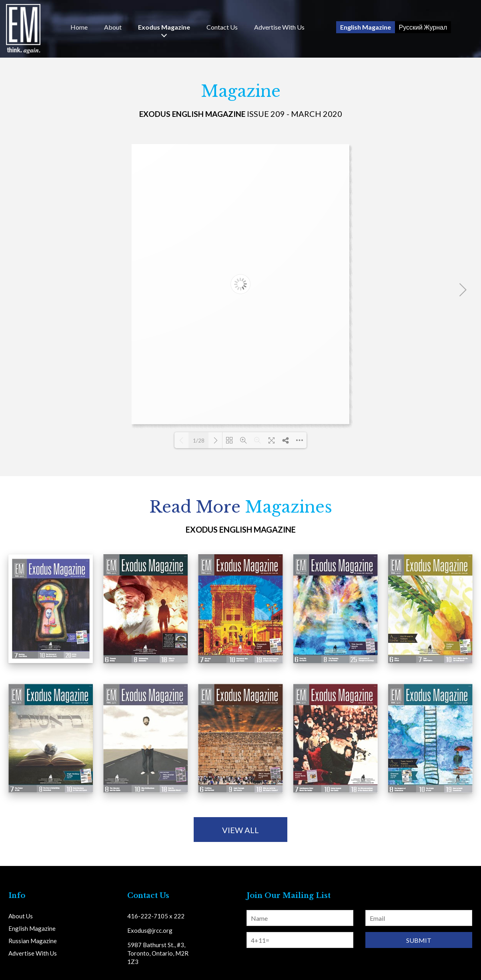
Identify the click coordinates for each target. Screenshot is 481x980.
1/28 (199, 441)
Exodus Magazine (164, 27)
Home (79, 27)
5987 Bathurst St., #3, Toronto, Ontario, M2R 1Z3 (158, 953)
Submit (419, 940)
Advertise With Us (279, 27)
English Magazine (366, 27)
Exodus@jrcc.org (150, 930)
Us (222, 27)
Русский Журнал (423, 27)
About (113, 27)
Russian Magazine (33, 941)
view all (240, 830)
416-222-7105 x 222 (156, 916)
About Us (21, 916)
